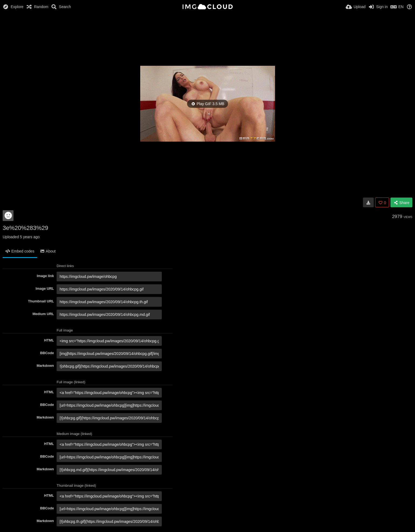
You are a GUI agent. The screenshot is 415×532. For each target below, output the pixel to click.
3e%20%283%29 (25, 228)
